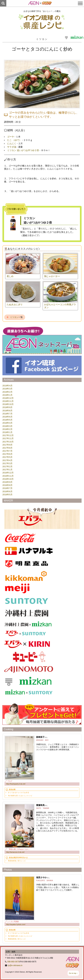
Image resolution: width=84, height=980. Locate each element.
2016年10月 (8, 479)
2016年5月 (7, 495)
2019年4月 (7, 386)
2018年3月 (7, 426)
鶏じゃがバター (52, 276)
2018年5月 (7, 420)
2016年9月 (7, 482)
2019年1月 (7, 395)
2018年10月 (8, 404)
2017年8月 (7, 448)
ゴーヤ (11, 137)
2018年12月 (8, 398)
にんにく (12, 143)
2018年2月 (7, 429)
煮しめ (10, 276)
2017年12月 (8, 435)
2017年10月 (8, 442)
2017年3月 (7, 463)
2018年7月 (7, 414)
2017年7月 (7, 451)
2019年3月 (7, 389)
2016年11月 (8, 476)
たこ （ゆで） (14, 140)
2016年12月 (8, 473)
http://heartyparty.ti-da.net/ (16, 784)
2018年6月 (7, 417)
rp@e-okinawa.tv (15, 965)
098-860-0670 (13, 962)
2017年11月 (8, 438)
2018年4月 (7, 423)
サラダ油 (12, 147)
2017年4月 (7, 460)
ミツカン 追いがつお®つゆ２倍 (23, 150)
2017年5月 (7, 457)
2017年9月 (7, 445)
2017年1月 (7, 470)
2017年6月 (7, 454)
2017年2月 (7, 466)
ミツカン (14, 317)
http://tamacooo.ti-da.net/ (15, 852)
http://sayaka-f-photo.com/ (16, 924)
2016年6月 (7, 491)
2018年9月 (7, 407)
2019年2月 (7, 392)
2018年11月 (8, 401)
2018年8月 (7, 411)
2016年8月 (7, 485)
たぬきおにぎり (15, 304)
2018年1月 (7, 432)
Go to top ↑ (73, 973)
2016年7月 (7, 488)
